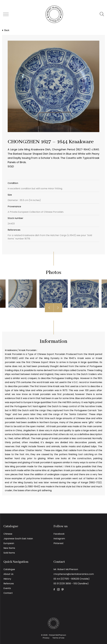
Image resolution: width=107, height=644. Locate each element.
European (9, 543)
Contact (8, 593)
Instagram (59, 539)
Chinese (8, 534)
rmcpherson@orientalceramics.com (74, 574)
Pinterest (59, 543)
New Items (9, 548)
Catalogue (9, 569)
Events (7, 588)
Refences (9, 584)
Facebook (59, 534)
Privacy (46, 638)
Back (5, 30)
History (7, 579)
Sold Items (9, 553)
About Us (8, 574)
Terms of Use (58, 638)
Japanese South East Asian (18, 539)
